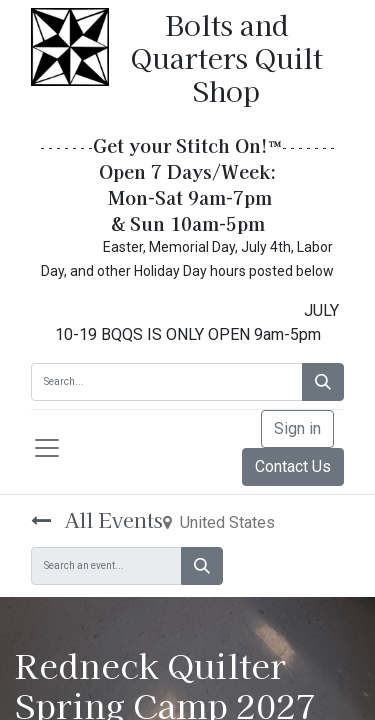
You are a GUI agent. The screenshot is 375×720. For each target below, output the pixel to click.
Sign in (297, 428)
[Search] (323, 382)
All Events (97, 519)
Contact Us (293, 466)
